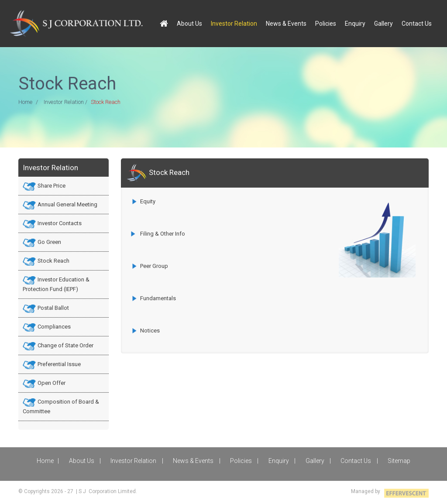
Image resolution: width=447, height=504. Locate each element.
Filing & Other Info (162, 233)
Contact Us (417, 23)
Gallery (383, 23)
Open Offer (52, 382)
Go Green (49, 242)
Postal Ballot (53, 307)
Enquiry (355, 23)
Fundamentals (158, 298)
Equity (148, 201)
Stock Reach (53, 260)
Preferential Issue (59, 364)
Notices (150, 330)
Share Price (52, 185)
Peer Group (154, 266)
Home (25, 102)
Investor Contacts (60, 223)
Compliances (54, 326)
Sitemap (399, 460)
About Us (189, 23)
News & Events (286, 23)
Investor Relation (234, 23)
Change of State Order (65, 345)
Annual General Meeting (67, 204)
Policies (326, 23)
